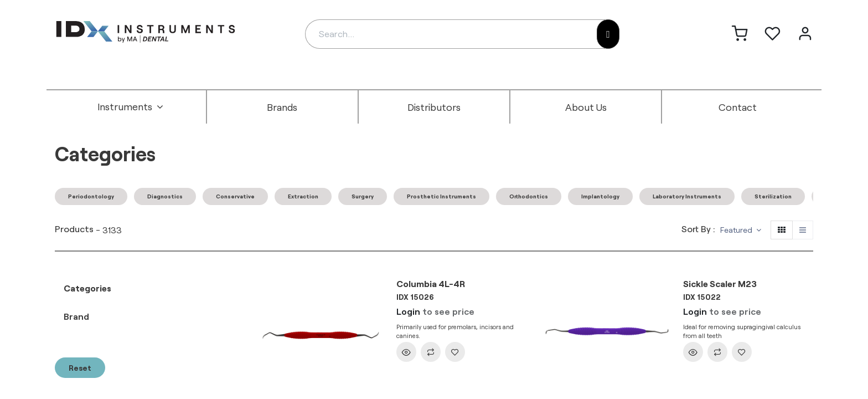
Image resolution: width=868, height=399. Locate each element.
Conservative (235, 196)
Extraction (303, 196)
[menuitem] (131, 107)
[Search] (608, 34)
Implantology (600, 196)
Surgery (363, 196)
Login (408, 311)
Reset (80, 368)
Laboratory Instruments (687, 196)
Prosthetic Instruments (441, 196)
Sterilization (773, 196)
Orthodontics (529, 196)
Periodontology (91, 196)
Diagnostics (165, 196)
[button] (741, 230)
